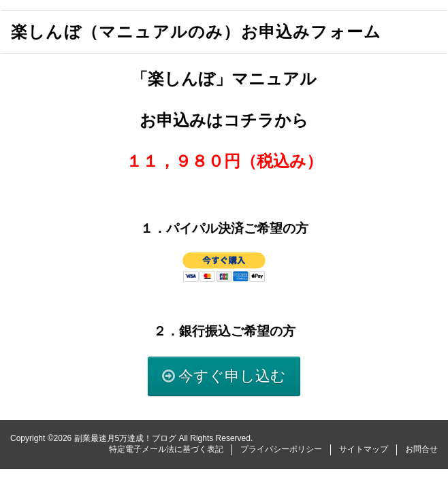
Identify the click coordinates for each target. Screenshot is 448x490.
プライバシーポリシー (281, 449)
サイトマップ (364, 449)
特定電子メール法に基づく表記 (166, 449)
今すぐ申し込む (232, 376)
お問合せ (421, 449)
